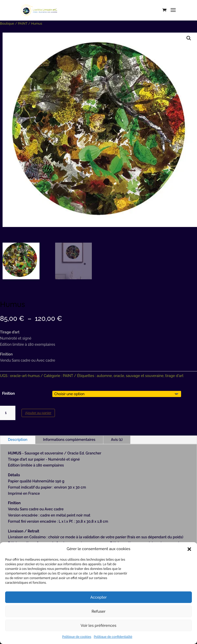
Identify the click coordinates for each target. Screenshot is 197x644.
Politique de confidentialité (113, 637)
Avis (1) (117, 440)
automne (104, 376)
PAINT (23, 23)
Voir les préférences (98, 626)
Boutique (7, 23)
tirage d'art (174, 376)
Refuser (98, 611)
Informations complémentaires (69, 440)
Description (18, 440)
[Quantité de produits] (8, 413)
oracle (119, 376)
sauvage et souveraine (145, 376)
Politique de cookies (77, 637)
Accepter (98, 597)
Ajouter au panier (38, 413)
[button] (189, 549)
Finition (8, 393)
